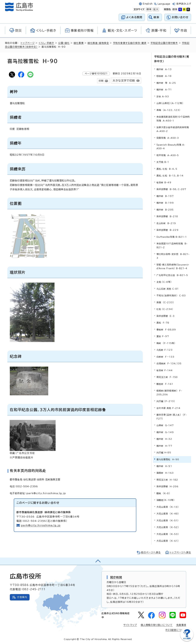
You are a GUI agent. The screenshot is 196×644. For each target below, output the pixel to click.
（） (173, 266)
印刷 (101, 81)
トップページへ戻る (180, 552)
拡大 (156, 9)
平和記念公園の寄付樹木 (164, 43)
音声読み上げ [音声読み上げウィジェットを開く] (184, 4)
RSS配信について (176, 630)
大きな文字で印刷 (124, 81)
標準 (149, 9)
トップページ (28, 43)
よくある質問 (134, 17)
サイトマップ (130, 625)
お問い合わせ (180, 17)
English (148, 4)
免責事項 (181, 625)
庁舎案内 (22, 597)
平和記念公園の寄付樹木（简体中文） (172, 59)
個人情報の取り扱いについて (157, 625)
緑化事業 (79, 43)
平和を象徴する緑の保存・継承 (130, 43)
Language (164, 4)
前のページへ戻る (151, 552)
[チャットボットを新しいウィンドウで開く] (187, 640)
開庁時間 (116, 577)
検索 (156, 17)
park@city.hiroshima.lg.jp (41, 525)
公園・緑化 (64, 43)
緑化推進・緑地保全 (98, 43)
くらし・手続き (46, 43)
